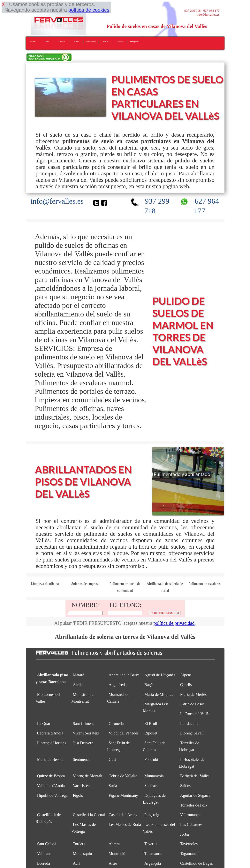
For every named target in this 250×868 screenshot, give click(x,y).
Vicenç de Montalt (88, 776)
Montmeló (117, 854)
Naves (76, 42)
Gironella (116, 724)
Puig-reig (152, 815)
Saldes (186, 786)
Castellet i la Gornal (89, 815)
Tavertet (151, 844)
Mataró (79, 675)
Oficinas (62, 42)
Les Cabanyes (191, 824)
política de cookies (89, 10)
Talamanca (153, 854)
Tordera (79, 844)
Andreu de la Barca (124, 675)
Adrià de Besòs (192, 704)
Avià (77, 863)
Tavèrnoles (189, 844)
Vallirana (44, 854)
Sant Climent (83, 724)
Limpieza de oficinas (45, 584)
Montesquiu (82, 854)
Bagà (148, 685)
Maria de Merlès (193, 694)
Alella (78, 685)
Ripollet (151, 733)
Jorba (185, 834)
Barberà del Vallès (195, 776)
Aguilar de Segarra (195, 795)
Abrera (114, 844)
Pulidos (33, 42)
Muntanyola (154, 776)
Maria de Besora (50, 759)
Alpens (186, 675)
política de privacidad (174, 623)
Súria (113, 786)
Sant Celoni (46, 844)
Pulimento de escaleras (205, 584)
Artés (113, 863)
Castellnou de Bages (197, 863)
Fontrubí (151, 759)
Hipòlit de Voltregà (52, 795)
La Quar (44, 724)
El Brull (151, 724)
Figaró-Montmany (123, 795)
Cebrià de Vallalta (123, 776)
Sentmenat (81, 759)
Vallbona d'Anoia (51, 786)
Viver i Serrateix (86, 733)
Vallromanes (190, 815)
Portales (106, 42)
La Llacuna (189, 724)
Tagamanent (190, 854)
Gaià (112, 759)
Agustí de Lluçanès (160, 675)
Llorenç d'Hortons (52, 743)
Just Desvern (83, 743)
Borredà (43, 863)
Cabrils (186, 685)
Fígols (78, 795)
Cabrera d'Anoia (50, 733)
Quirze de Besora (51, 776)
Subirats (151, 786)
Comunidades (91, 42)
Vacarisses (81, 786)
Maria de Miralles (159, 694)
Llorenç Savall (192, 733)
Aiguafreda (117, 685)
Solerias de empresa (85, 584)
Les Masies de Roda (125, 824)
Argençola (153, 863)
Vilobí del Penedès (124, 733)
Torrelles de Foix (194, 805)
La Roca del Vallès (195, 714)
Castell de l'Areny (123, 815)
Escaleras (120, 42)
